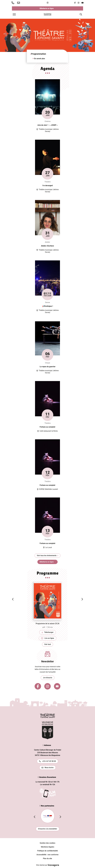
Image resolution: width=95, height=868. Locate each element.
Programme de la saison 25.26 (47, 624)
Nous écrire (48, 768)
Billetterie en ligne (57, 9)
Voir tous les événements (49, 556)
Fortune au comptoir (47, 427)
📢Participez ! (47, 306)
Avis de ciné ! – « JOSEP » (47, 125)
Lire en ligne (49, 639)
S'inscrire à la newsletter (48, 829)
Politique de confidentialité (48, 851)
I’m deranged (47, 186)
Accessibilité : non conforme (47, 855)
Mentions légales (48, 847)
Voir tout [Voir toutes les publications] (48, 644)
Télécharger (49, 633)
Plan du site (47, 858)
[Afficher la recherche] (81, 14)
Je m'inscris (48, 678)
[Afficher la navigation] (14, 14)
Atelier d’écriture (47, 246)
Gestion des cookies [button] (47, 843)
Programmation (39, 54)
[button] (13, 3)
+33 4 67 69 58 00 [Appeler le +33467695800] (47, 761)
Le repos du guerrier (48, 367)
